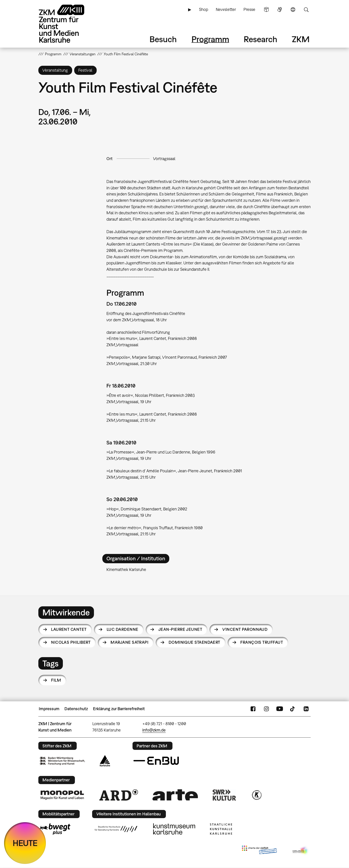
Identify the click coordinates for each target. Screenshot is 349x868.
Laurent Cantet (69, 629)
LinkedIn (306, 709)
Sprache (293, 10)
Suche (306, 10)
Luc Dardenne (123, 629)
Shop (204, 9)
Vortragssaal (164, 159)
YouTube (280, 709)
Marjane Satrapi (129, 642)
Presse (249, 9)
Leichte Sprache (266, 10)
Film (56, 680)
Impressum (49, 709)
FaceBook (253, 709)
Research (261, 39)
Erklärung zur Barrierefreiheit (119, 709)
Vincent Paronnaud (245, 629)
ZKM (301, 39)
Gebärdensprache (280, 10)
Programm (210, 39)
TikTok (293, 709)
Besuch (163, 39)
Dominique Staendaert (194, 642)
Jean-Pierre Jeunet (180, 629)
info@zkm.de (154, 730)
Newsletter (226, 9)
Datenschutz (76, 709)
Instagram (266, 709)
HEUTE (25, 843)
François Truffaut (262, 642)
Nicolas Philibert (71, 642)
